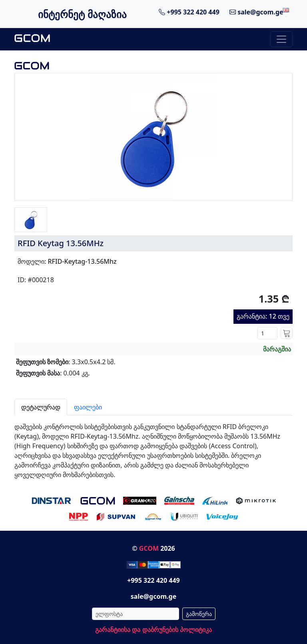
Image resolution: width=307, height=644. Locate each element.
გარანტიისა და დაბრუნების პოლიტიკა (153, 630)
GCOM (149, 548)
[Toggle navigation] (281, 39)
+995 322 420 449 (189, 12)
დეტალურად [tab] (41, 407)
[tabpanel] (153, 447)
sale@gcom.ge (256, 12)
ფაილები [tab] (88, 407)
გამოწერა (199, 614)
